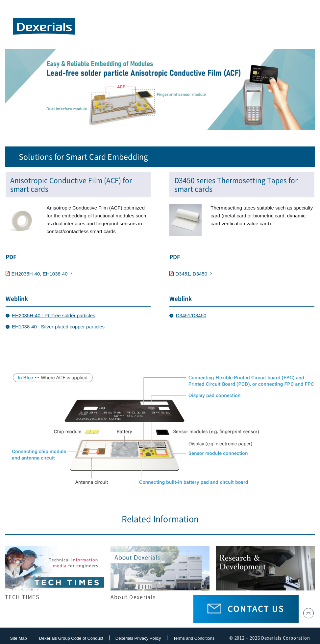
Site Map (18, 638)
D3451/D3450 (191, 315)
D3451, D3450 (188, 274)
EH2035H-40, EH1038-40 (37, 274)
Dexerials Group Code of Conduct (71, 638)
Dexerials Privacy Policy (138, 638)
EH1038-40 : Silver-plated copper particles (58, 327)
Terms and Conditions (194, 638)
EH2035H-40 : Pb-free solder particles (53, 315)
